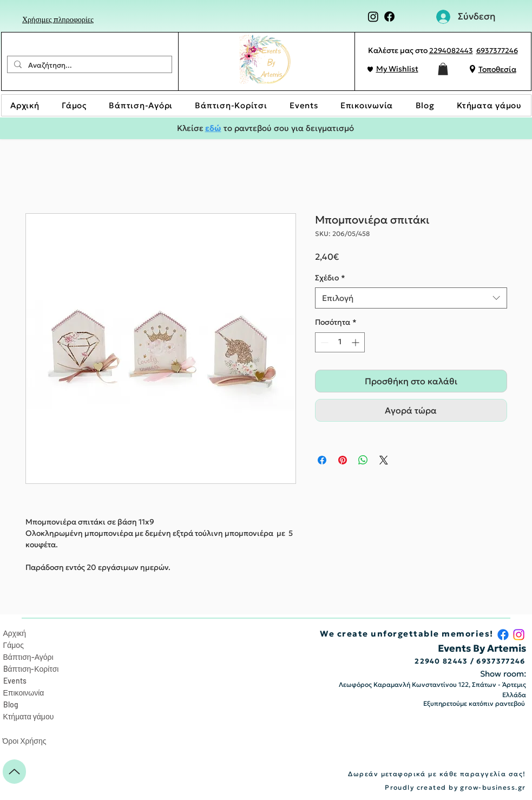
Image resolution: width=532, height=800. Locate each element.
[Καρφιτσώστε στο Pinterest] (343, 460)
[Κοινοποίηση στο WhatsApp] (363, 460)
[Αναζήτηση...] (88, 65)
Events (15, 681)
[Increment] (356, 342)
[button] (443, 69)
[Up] (14, 772)
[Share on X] (384, 460)
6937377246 (497, 51)
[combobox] (411, 298)
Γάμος (14, 645)
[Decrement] (323, 342)
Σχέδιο (330, 278)
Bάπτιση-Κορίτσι (31, 669)
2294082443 (451, 51)
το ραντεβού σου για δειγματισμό (288, 128)
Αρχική (15, 633)
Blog (11, 704)
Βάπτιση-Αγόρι (28, 657)
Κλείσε (191, 128)
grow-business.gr (493, 787)
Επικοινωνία (24, 693)
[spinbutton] (340, 342)
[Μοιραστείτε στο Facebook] (322, 460)
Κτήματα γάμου (29, 716)
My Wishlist (397, 69)
